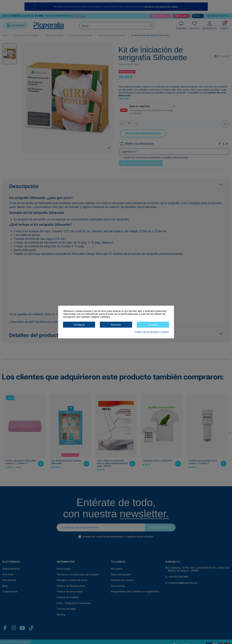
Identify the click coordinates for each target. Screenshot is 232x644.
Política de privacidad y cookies (152, 332)
